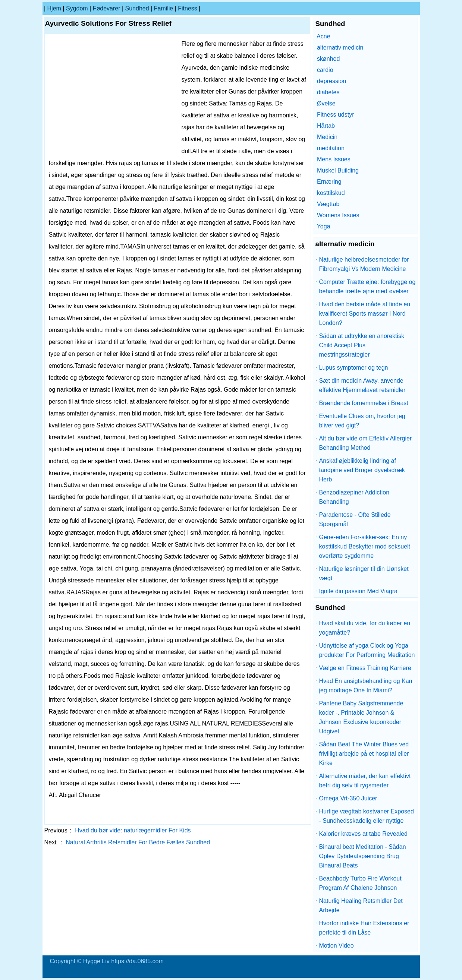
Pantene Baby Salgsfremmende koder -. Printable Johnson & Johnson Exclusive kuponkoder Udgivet (361, 717)
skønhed (328, 59)
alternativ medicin (340, 48)
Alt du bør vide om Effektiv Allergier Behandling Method (366, 443)
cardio (325, 70)
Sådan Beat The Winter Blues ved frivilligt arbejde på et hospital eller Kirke (364, 754)
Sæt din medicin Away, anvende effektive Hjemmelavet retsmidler (362, 385)
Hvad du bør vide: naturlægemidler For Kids (134, 830)
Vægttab (328, 204)
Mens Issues (334, 159)
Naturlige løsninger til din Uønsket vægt (364, 573)
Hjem (54, 8)
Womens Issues (338, 215)
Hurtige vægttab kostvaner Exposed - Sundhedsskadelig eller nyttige (367, 816)
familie (164, 8)
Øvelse (326, 103)
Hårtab (326, 126)
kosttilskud (331, 193)
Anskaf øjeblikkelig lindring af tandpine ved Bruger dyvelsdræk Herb (362, 470)
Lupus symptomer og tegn (354, 368)
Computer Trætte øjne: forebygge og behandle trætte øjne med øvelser (367, 287)
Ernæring (329, 182)
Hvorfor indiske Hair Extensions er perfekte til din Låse (364, 928)
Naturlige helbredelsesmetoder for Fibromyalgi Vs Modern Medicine (364, 264)
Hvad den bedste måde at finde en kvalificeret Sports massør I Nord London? (365, 314)
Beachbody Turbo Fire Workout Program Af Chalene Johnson (360, 883)
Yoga (324, 226)
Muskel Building (338, 170)
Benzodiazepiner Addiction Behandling (354, 497)
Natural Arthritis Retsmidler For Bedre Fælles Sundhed (139, 842)
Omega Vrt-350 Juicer (348, 798)
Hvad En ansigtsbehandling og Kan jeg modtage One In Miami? (366, 686)
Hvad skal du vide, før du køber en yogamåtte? (365, 628)
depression (331, 81)
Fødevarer (107, 8)
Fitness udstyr (336, 115)
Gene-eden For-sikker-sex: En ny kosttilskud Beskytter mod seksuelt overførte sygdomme (365, 546)
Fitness (188, 8)
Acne (323, 36)
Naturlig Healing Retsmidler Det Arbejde (361, 905)
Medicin (327, 137)
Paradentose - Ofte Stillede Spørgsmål (355, 519)
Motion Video (337, 946)
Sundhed (137, 8)
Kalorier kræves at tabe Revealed (363, 834)
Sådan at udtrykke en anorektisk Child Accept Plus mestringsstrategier (362, 345)
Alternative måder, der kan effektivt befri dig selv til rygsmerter (365, 781)
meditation (331, 148)
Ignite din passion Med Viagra (359, 591)
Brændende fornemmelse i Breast (364, 403)
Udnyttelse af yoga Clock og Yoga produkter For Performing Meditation (367, 650)
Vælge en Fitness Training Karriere (365, 668)
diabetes (328, 92)
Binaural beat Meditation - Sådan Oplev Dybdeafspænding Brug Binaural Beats (363, 856)
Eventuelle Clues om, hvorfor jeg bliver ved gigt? (362, 421)
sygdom (77, 8)
